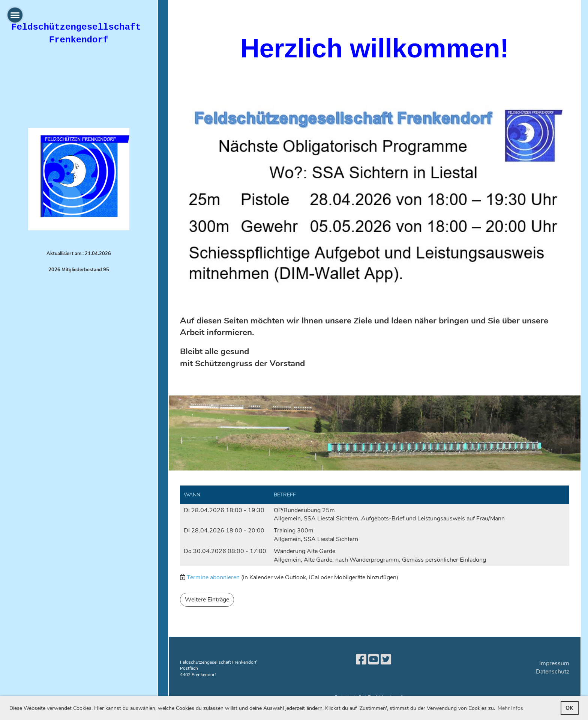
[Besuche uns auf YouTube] (373, 660)
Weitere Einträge (207, 600)
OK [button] (569, 708)
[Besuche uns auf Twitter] (386, 660)
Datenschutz (553, 672)
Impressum (554, 663)
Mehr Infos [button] (510, 708)
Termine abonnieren (213, 577)
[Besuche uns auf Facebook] (361, 660)
